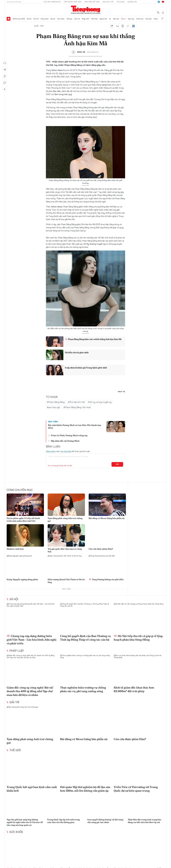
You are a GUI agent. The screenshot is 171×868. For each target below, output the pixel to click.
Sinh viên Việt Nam (92, 2)
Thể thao (94, 19)
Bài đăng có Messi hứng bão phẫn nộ (107, 518)
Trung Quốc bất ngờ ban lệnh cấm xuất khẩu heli (32, 789)
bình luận (128, 26)
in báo (123, 26)
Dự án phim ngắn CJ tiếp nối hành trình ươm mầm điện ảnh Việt (23, 520)
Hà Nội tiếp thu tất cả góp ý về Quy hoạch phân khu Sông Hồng (138, 638)
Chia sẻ (5, 70)
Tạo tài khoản (66, 451)
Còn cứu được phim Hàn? (101, 549)
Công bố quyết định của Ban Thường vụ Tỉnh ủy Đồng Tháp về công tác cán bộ (85, 638)
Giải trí (123, 19)
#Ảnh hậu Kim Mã (76, 402)
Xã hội (29, 19)
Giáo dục (131, 19)
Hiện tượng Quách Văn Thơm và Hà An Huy (66, 581)
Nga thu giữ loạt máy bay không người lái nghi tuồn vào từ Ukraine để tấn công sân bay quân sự (25, 822)
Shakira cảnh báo (15, 549)
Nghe (5, 63)
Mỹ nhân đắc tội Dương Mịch (65, 441)
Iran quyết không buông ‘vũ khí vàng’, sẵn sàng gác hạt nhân (105, 821)
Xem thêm (162, 19)
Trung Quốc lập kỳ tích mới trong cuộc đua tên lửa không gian (63, 821)
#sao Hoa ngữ (54, 407)
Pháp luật (85, 19)
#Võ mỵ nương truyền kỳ (100, 402)
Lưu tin (5, 76)
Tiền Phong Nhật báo (73, 2)
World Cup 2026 (19, 19)
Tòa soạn (120, 2)
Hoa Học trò (108, 2)
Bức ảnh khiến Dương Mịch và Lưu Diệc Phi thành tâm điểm (75, 426)
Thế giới (69, 19)
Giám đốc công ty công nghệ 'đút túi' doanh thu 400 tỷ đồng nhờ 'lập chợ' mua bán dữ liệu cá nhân (30, 691)
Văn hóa (116, 19)
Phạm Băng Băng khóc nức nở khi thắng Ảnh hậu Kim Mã (93, 339)
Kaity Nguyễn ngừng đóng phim (22, 579)
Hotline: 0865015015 (52, 2)
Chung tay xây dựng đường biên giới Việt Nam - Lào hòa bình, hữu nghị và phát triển (32, 640)
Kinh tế (36, 19)
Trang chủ (9, 19)
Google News (133, 26)
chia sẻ (112, 26)
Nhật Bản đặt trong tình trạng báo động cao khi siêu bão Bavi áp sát (144, 821)
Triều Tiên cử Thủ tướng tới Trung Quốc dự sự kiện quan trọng (136, 789)
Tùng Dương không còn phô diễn (106, 579)
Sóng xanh (45, 19)
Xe (110, 19)
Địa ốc (53, 19)
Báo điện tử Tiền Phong (86, 10)
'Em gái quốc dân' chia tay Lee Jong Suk (65, 550)
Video (156, 19)
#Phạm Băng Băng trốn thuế (77, 407)
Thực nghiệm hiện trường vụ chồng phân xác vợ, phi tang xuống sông (83, 689)
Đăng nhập (50, 451)
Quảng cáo (132, 2)
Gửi (117, 464)
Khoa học (140, 19)
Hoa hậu (148, 19)
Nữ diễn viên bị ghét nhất (77, 352)
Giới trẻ (77, 19)
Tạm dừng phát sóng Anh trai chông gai (65, 520)
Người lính (103, 19)
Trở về (5, 89)
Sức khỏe (61, 19)
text (117, 26)
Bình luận (5, 83)
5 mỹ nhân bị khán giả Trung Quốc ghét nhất (86, 368)
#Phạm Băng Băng (56, 402)
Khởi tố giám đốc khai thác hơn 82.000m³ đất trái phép (134, 689)
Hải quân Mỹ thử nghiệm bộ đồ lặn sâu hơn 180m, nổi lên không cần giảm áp (85, 789)
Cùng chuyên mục (20, 490)
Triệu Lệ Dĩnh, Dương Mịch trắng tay (69, 435)
